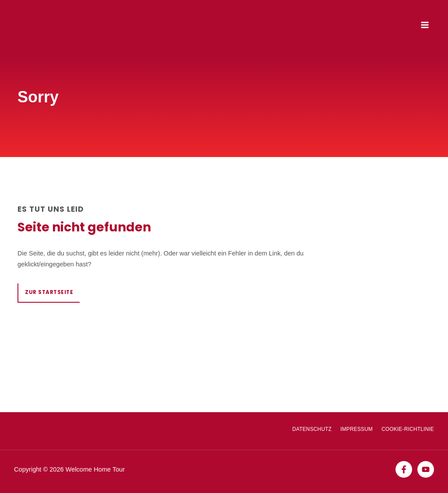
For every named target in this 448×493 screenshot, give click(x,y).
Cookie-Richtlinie (408, 429)
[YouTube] (426, 469)
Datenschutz (312, 429)
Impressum (357, 429)
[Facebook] (404, 469)
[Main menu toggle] (425, 25)
